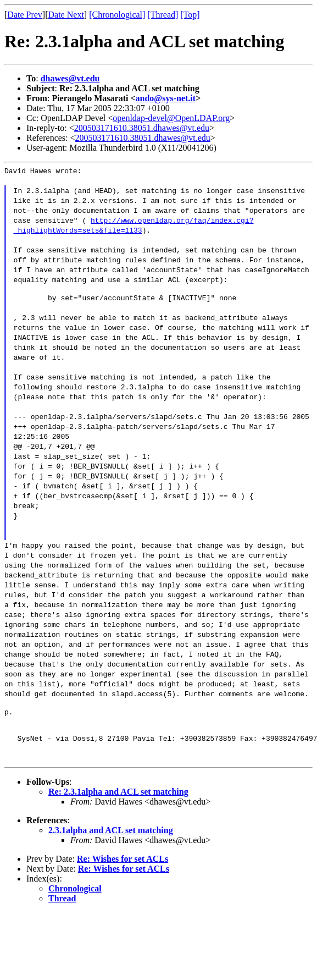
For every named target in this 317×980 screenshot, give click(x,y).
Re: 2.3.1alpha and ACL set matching (118, 800)
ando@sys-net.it (166, 98)
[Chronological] (117, 15)
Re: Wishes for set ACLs (123, 867)
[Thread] (163, 15)
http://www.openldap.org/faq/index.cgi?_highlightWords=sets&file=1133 (134, 227)
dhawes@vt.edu (70, 78)
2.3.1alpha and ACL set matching (111, 838)
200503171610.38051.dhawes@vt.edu (142, 128)
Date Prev (25, 15)
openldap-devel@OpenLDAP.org (171, 118)
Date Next (66, 15)
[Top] (190, 15)
